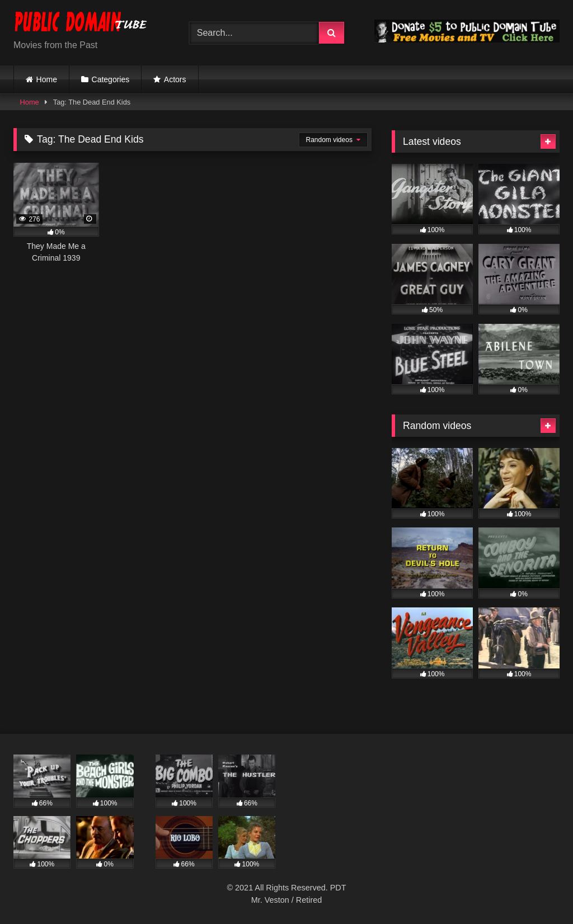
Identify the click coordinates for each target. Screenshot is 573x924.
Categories (111, 79)
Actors (175, 79)
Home (47, 79)
